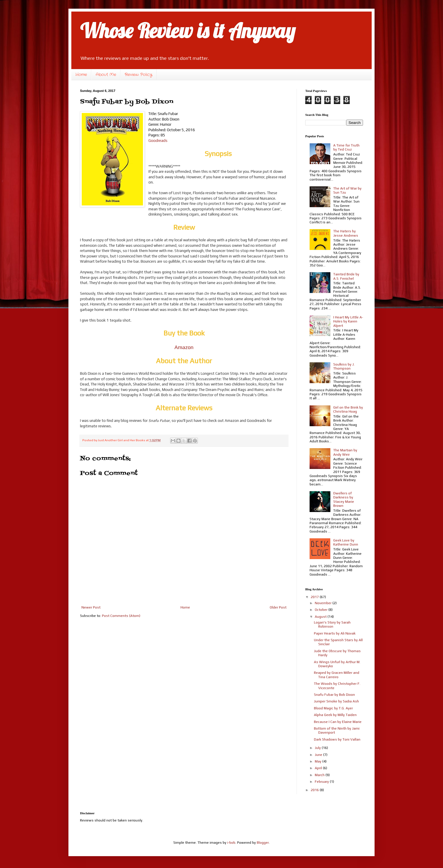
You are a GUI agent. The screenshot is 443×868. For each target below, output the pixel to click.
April (319, 768)
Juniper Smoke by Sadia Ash (336, 701)
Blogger (263, 843)
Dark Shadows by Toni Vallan (337, 739)
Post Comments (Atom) (121, 616)
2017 (315, 597)
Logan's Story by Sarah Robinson (332, 624)
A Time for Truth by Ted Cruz (346, 147)
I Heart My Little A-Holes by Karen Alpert (348, 321)
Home (81, 75)
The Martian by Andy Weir (345, 452)
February (322, 782)
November (324, 603)
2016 (315, 790)
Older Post (278, 607)
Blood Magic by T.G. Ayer (333, 708)
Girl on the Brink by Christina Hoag (348, 409)
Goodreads (158, 141)
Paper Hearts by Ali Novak (335, 633)
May (319, 761)
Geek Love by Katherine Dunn (346, 542)
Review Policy (138, 75)
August (321, 617)
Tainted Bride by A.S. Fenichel (346, 276)
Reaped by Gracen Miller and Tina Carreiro (337, 675)
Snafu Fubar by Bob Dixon (334, 695)
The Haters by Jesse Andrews (346, 233)
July (318, 748)
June (319, 755)
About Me (106, 75)
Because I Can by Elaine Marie (338, 722)
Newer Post (91, 607)
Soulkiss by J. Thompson (344, 366)
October (322, 610)
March (320, 775)
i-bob (231, 843)
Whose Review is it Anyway (188, 31)
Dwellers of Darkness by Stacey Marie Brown (344, 499)
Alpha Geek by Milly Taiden (335, 715)
